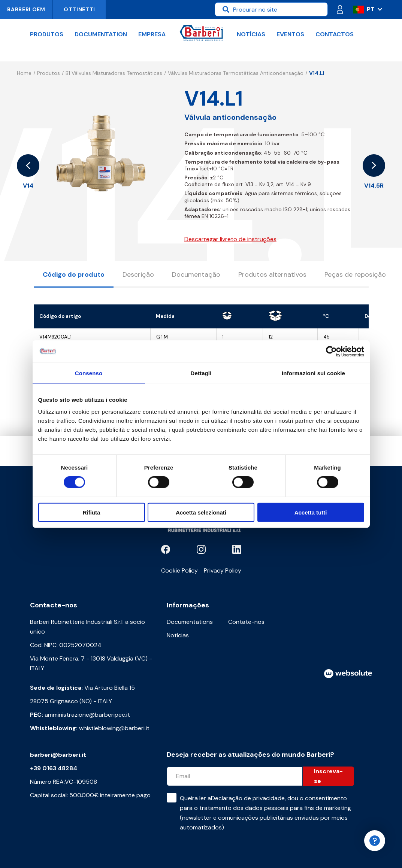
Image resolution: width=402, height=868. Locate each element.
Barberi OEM (26, 9)
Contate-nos (246, 622)
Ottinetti (79, 9)
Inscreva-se (328, 776)
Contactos (335, 34)
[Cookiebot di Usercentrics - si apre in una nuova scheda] (331, 352)
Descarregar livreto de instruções (230, 239)
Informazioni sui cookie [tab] (313, 373)
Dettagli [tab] (201, 373)
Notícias (251, 34)
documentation (101, 34)
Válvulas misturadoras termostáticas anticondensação (236, 73)
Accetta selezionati (201, 512)
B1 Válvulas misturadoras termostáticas (114, 73)
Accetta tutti (311, 512)
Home (24, 73)
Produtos (47, 34)
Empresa (152, 34)
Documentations (190, 622)
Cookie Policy (179, 570)
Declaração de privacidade (248, 798)
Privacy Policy (223, 570)
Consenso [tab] (89, 373)
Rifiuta (92, 512)
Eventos (290, 34)
